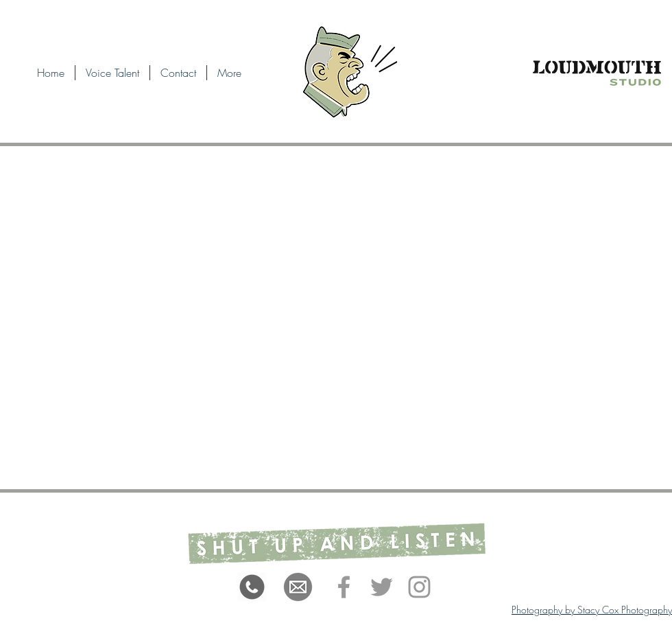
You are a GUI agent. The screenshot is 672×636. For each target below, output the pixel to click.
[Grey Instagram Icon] (419, 587)
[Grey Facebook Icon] (344, 587)
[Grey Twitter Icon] (382, 587)
